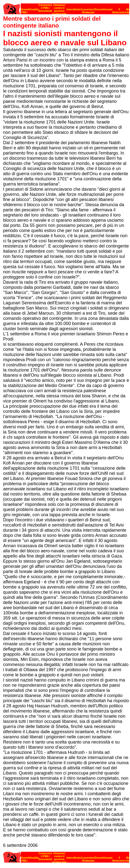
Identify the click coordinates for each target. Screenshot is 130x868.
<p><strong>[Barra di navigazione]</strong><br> (66, 8)
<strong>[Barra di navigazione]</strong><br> (66, 856)
